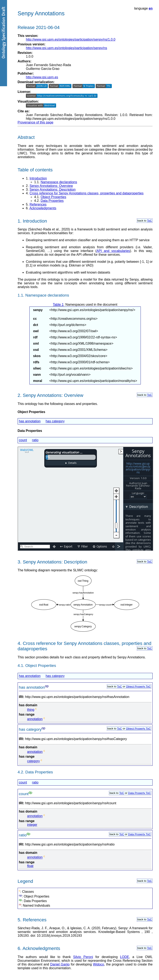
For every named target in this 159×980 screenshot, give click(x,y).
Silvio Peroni (83, 957)
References (38, 204)
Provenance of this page (36, 122)
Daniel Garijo (60, 964)
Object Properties (53, 197)
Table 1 (58, 305)
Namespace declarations (59, 182)
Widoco (98, 964)
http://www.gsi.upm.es (42, 77)
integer (32, 825)
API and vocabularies (113, 251)
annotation (35, 719)
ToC (149, 221)
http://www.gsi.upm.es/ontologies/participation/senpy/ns (66, 48)
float (30, 866)
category (33, 761)
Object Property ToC (138, 686)
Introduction (38, 178)
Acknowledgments (43, 208)
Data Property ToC (139, 793)
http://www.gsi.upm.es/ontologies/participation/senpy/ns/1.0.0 (71, 39)
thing (31, 710)
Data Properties (52, 201)
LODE (125, 957)
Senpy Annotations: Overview (51, 186)
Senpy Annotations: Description (53, 190)
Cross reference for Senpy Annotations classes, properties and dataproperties (87, 193)
